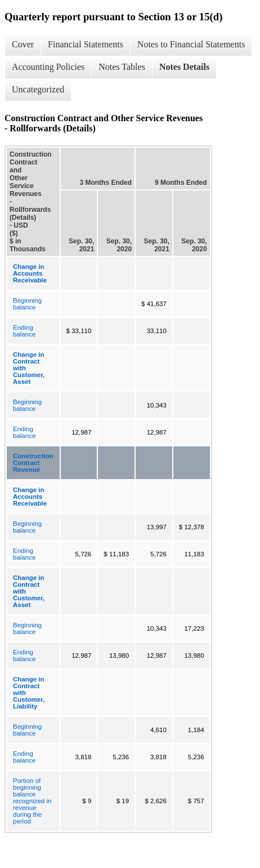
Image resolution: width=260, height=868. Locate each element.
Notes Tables (122, 67)
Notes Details (184, 67)
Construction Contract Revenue (33, 463)
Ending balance (24, 331)
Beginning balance (27, 304)
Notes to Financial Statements (191, 44)
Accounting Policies (48, 67)
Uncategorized (38, 89)
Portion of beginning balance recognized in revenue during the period (32, 801)
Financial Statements (86, 44)
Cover (23, 44)
